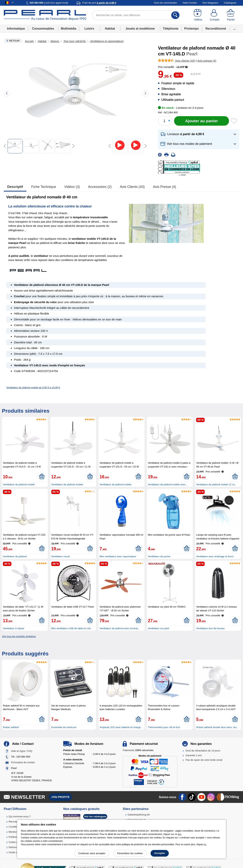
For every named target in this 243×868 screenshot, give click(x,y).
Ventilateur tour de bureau (210, 628)
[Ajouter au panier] (202, 121)
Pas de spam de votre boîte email (204, 760)
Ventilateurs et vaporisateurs (107, 41)
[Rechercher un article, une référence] (136, 15)
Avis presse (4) (165, 187)
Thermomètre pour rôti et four (164, 727)
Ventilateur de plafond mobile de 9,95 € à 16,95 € (33, 387)
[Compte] (215, 15)
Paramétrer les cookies (130, 853)
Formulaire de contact (23, 763)
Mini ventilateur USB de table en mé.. (72, 628)
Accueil (30, 41)
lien (179, 834)
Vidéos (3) (72, 187)
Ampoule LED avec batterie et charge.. (121, 727)
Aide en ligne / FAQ (22, 751)
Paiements (138, 750)
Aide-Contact (190, 3)
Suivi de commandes (165, 3)
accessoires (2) (100, 187)
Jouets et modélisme (140, 29)
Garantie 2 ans (194, 755)
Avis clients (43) (132, 187)
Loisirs (89, 29)
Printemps (192, 29)
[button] (199, 134)
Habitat (110, 29)
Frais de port (99, 3)
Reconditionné (216, 29)
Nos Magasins (210, 3)
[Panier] (231, 15)
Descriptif (15, 187)
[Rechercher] (175, 15)
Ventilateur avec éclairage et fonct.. (215, 556)
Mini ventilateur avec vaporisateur (118, 556)
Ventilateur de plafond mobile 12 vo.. (216, 484)
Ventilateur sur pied (158, 628)
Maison (55, 41)
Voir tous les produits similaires (19, 636)
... (235, 29)
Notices (13, 847)
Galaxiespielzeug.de (139, 815)
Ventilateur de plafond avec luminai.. (119, 628)
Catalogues (230, 3)
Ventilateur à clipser (14, 628)
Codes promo (16, 842)
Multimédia (68, 29)
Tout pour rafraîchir (75, 41)
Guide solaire (16, 852)
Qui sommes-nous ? (20, 816)
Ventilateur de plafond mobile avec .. (168, 484)
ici (205, 844)
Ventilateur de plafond (15, 556)
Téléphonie (170, 29)
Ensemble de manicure (64, 727)
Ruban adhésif (11, 727)
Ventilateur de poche (159, 556)
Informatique (16, 29)
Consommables (43, 29)
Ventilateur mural (61, 556)
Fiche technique (44, 187)
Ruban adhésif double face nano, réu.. (217, 727)
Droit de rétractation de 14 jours (203, 751)
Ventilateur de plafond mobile (19, 484)
